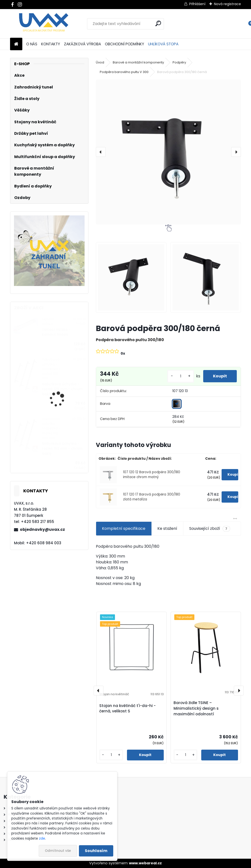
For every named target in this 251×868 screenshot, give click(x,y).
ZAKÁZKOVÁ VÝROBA (82, 44)
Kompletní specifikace (124, 528)
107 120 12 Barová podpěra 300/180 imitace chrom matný (152, 475)
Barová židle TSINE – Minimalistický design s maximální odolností (196, 708)
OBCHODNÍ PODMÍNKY (125, 44)
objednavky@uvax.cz (42, 529)
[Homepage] (16, 44)
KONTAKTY (51, 44)
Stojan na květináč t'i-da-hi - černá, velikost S (127, 708)
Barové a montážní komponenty (138, 62)
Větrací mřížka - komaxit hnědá (56, 332)
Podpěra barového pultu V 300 (124, 72)
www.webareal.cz (145, 863)
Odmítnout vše (58, 851)
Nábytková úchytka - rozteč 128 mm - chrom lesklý (62, 389)
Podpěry (179, 62)
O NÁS (32, 44)
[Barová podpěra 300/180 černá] (168, 152)
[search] (158, 23)
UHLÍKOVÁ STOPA (163, 44)
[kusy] (181, 376)
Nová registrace (227, 4)
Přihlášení (197, 4)
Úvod (100, 62)
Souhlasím (96, 851)
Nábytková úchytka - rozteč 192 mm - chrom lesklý (62, 449)
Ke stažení (167, 528)
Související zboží (210, 529)
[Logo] (44, 24)
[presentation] (101, 152)
